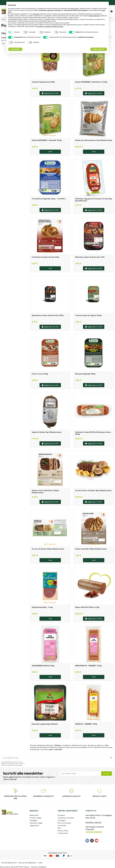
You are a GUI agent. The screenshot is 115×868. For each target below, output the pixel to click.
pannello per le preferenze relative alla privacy (50, 27)
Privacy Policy (63, 831)
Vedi (50, 152)
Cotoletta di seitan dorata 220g (45, 257)
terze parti (36, 14)
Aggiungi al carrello (50, 93)
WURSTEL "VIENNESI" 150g (86, 724)
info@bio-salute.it (93, 822)
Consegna (62, 820)
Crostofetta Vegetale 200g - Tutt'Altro (49, 199)
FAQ (59, 828)
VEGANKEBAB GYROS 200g (43, 666)
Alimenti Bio (34, 815)
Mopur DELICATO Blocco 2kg (87, 607)
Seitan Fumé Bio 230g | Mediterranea (91, 549)
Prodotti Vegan (36, 818)
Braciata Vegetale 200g (85, 374)
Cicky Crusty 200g (40, 374)
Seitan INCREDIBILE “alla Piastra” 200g (91, 82)
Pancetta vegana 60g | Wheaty (45, 724)
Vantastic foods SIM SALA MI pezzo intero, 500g (93, 433)
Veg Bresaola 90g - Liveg (42, 607)
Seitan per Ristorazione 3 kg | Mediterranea (94, 140)
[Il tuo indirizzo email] (55, 758)
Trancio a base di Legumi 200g (88, 315)
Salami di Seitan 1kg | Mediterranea (46, 432)
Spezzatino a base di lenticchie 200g (48, 315)
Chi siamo (61, 815)
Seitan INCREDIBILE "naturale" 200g (47, 140)
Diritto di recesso (64, 823)
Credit (40, 863)
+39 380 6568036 (94, 832)
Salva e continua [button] (99, 49)
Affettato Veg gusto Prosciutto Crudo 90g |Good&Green (93, 200)
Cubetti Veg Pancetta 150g (43, 82)
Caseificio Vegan (36, 823)
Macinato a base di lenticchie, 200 (90, 257)
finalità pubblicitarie (94, 16)
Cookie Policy (63, 833)
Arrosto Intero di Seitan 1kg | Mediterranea (93, 490)
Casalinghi (33, 820)
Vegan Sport (34, 826)
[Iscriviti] (111, 758)
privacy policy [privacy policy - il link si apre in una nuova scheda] (75, 9)
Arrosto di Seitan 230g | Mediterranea (48, 549)
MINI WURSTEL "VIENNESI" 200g (88, 666)
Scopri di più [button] (15, 49)
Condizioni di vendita (66, 818)
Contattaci (62, 826)
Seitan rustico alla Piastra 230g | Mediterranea (45, 491)
